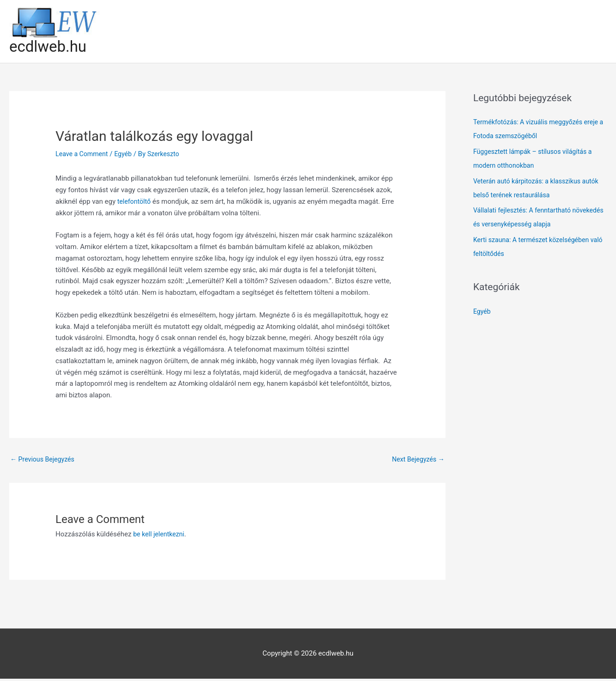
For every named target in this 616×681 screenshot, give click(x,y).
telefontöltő (135, 202)
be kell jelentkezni (160, 536)
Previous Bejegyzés (44, 461)
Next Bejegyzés (417, 461)
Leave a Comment (83, 155)
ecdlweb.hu (50, 47)
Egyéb (127, 155)
